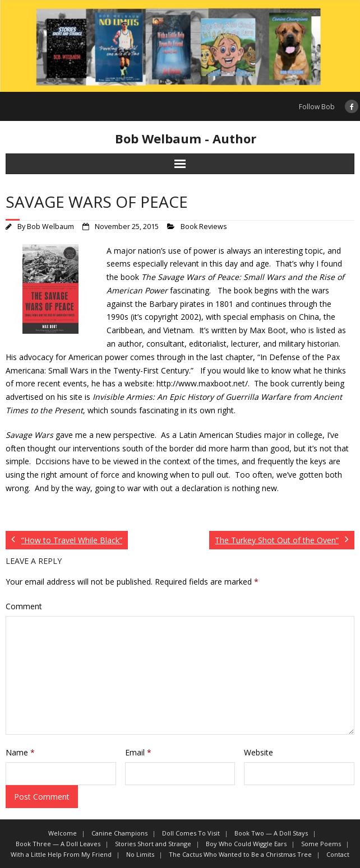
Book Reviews (204, 227)
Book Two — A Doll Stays (271, 833)
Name (20, 752)
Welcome (63, 833)
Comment (24, 606)
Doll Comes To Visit (191, 833)
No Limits (140, 854)
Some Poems (321, 844)
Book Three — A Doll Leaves (58, 844)
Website (259, 752)
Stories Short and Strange (153, 844)
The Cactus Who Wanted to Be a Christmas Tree (240, 854)
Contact (338, 854)
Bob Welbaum (50, 227)
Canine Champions (119, 833)
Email (138, 752)
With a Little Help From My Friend (61, 854)
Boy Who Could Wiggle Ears (246, 844)
